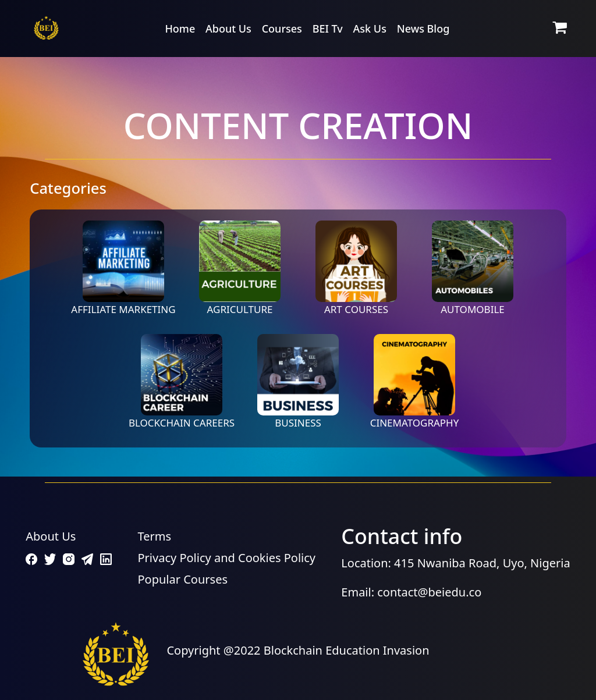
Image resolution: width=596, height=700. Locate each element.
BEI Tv (328, 29)
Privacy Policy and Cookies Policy (227, 558)
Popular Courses (183, 579)
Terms (155, 536)
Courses (282, 29)
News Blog (423, 29)
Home (180, 29)
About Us (228, 29)
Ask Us (370, 29)
